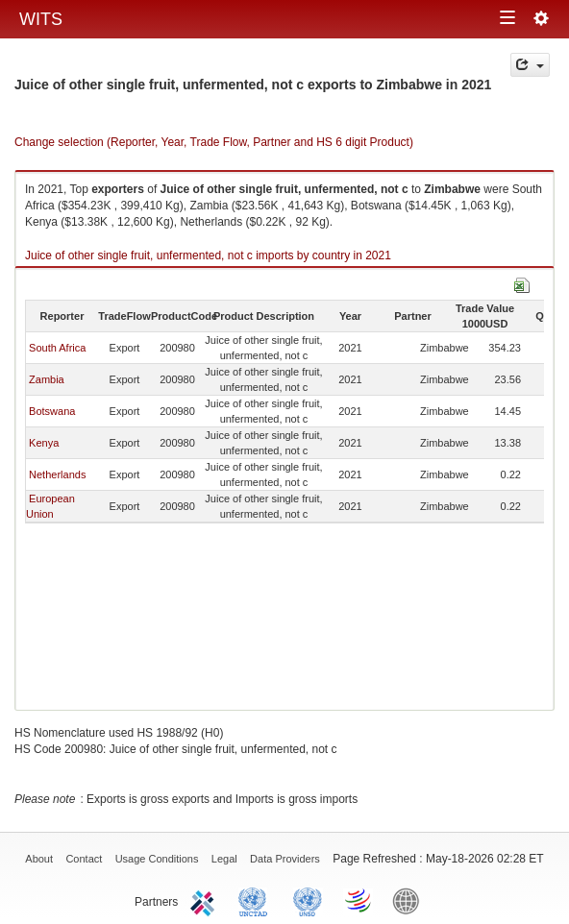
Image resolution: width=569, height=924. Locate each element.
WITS (41, 19)
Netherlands (57, 474)
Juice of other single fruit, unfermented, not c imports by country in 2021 (208, 255)
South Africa (57, 348)
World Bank (410, 900)
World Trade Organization (359, 900)
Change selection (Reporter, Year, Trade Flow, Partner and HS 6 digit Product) (214, 142)
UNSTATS (308, 900)
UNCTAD (257, 900)
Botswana (52, 411)
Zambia (47, 379)
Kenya (44, 443)
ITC (206, 900)
